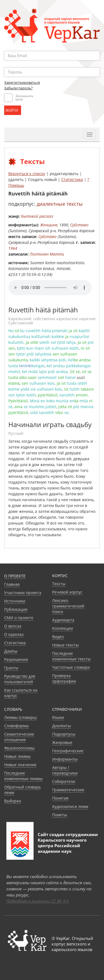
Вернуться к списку (27, 174)
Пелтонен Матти (47, 254)
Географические (68, 751)
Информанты (65, 759)
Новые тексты (65, 645)
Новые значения (20, 765)
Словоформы (17, 726)
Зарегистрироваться (22, 82)
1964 (13, 248)
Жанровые (62, 742)
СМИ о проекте (19, 618)
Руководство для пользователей (20, 679)
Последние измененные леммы (23, 776)
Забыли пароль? (18, 88)
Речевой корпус (67, 592)
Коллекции (63, 628)
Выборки (13, 801)
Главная (12, 584)
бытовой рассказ (37, 216)
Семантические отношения (19, 737)
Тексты (59, 584)
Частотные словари (71, 667)
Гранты (11, 668)
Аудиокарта (63, 620)
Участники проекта (23, 593)
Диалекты (62, 726)
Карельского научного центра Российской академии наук (62, 846)
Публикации (16, 609)
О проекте (15, 576)
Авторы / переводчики (65, 770)
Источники (15, 601)
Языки (58, 717)
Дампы (11, 651)
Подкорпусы (64, 734)
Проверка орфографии (64, 678)
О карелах (14, 634)
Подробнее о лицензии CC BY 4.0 (37, 901)
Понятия (60, 798)
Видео (58, 637)
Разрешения (16, 659)
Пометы (60, 815)
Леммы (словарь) (20, 717)
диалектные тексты (60, 204)
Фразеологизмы (19, 748)
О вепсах (13, 626)
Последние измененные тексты (71, 656)
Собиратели (64, 781)
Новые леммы (17, 756)
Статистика (72, 179)
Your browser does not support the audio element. (50, 288)
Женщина (49, 225)
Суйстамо (79, 225)
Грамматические (68, 790)
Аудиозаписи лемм (70, 806)
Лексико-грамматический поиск (68, 606)
